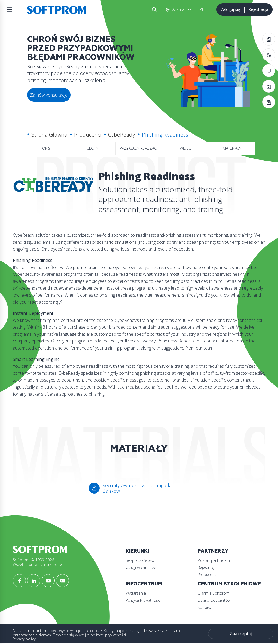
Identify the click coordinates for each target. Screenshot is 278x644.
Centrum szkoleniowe (229, 584)
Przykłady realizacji (139, 148)
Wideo (186, 148)
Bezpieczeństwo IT (142, 560)
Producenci (88, 135)
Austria (178, 9)
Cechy (92, 148)
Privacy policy (24, 639)
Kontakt (204, 607)
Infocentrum (144, 584)
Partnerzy (213, 551)
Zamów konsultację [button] (49, 95)
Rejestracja (258, 9)
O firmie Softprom (214, 593)
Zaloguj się (230, 9)
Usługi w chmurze (141, 567)
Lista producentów (214, 600)
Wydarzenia (136, 593)
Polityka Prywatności (143, 600)
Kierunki (137, 551)
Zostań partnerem (214, 560)
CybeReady (121, 135)
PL (202, 9)
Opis (46, 148)
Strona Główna (49, 135)
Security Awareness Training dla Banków (137, 488)
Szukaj (153, 9)
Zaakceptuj (241, 634)
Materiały (232, 148)
